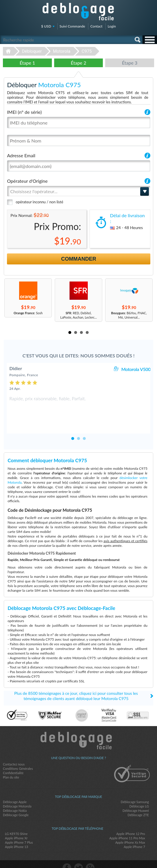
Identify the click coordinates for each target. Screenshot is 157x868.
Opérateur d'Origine (27, 181)
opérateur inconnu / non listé (39, 202)
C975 (87, 51)
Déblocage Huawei (136, 797)
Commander (79, 259)
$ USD (46, 26)
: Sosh (28, 313)
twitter (78, 854)
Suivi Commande (72, 26)
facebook (67, 854)
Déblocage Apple (15, 788)
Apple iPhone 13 (17, 833)
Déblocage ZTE (138, 801)
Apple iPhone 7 (134, 833)
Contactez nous (14, 750)
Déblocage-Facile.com (79, 727)
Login (112, 26)
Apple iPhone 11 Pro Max (127, 824)
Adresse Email (21, 155)
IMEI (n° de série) (24, 112)
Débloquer (32, 51)
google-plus (90, 854)
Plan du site (11, 763)
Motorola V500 (136, 369)
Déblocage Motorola (17, 792)
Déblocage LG (139, 792)
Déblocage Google (16, 801)
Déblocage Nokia (15, 797)
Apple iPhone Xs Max (130, 828)
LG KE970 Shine (16, 820)
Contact (96, 26)
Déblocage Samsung (135, 788)
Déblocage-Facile (78, 12)
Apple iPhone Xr (16, 824)
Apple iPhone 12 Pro (130, 820)
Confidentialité (13, 759)
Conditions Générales (18, 755)
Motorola (62, 51)
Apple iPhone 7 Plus (19, 828)
